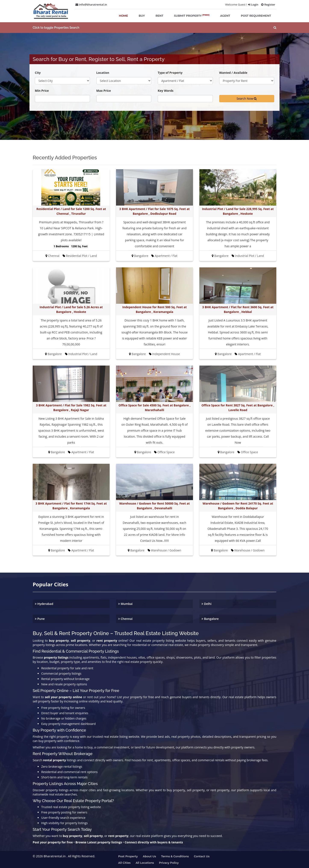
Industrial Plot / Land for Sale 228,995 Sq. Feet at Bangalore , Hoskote (238, 211)
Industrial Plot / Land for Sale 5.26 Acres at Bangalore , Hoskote (71, 309)
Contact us (202, 856)
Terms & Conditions (175, 856)
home (123, 16)
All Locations (145, 863)
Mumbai (125, 604)
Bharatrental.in (55, 856)
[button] (154, 28)
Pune (40, 619)
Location (103, 73)
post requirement (256, 16)
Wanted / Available (233, 73)
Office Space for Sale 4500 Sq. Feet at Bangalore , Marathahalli (155, 408)
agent (225, 16)
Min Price (42, 91)
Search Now (247, 99)
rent (160, 16)
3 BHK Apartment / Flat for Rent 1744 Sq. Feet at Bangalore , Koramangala (71, 506)
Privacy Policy (169, 863)
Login (253, 4)
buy (142, 16)
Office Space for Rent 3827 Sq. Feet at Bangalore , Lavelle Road (238, 408)
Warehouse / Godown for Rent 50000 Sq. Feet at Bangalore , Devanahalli (154, 506)
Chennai (125, 619)
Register (268, 4)
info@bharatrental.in (91, 4)
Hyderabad (44, 604)
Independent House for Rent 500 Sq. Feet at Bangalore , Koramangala (154, 309)
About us (149, 856)
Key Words (166, 91)
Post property (128, 856)
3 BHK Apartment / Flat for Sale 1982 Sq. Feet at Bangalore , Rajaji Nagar (71, 408)
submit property (192, 16)
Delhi (207, 604)
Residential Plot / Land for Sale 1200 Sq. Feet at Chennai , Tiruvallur (71, 211)
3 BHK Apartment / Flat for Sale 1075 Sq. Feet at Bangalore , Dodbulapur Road (154, 211)
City (38, 73)
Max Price (104, 91)
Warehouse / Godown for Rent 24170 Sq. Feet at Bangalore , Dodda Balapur (238, 506)
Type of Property (170, 73)
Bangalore (210, 619)
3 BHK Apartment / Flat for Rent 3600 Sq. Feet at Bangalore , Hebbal (238, 309)
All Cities (124, 863)
